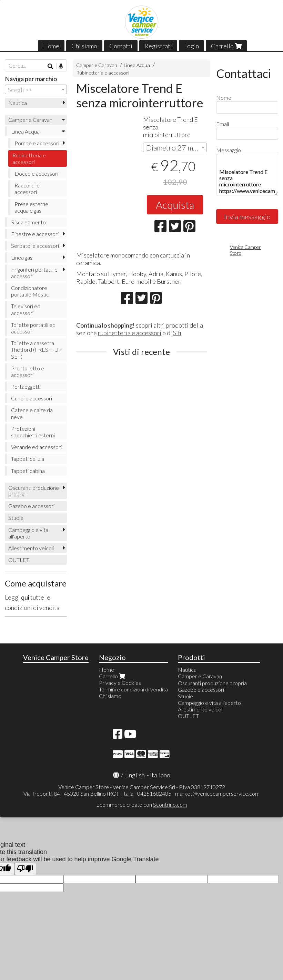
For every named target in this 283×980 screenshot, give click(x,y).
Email (223, 124)
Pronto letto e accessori (28, 371)
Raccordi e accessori (27, 188)
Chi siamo (84, 46)
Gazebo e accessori (31, 506)
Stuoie (16, 518)
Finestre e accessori (35, 234)
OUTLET (19, 560)
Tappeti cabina (28, 471)
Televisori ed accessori (26, 309)
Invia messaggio (247, 216)
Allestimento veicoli (31, 548)
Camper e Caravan (97, 65)
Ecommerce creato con (142, 804)
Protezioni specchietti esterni (33, 432)
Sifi (177, 333)
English (135, 775)
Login (191, 46)
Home (51, 46)
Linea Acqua (137, 65)
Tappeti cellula (28, 459)
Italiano (160, 775)
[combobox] (175, 147)
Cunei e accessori (32, 398)
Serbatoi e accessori (35, 246)
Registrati (158, 46)
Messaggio (229, 150)
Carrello (226, 46)
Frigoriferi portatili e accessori (34, 273)
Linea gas (22, 257)
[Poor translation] (25, 869)
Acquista (175, 205)
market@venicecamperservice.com (217, 793)
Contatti (121, 46)
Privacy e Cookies (120, 683)
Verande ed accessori (36, 447)
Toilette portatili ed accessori (33, 328)
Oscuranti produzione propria (34, 491)
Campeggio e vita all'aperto (28, 533)
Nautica (18, 103)
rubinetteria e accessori (130, 333)
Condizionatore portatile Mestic (30, 291)
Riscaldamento (28, 222)
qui (25, 597)
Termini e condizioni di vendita (133, 689)
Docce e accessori (36, 173)
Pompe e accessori (37, 143)
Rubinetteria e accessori (103, 73)
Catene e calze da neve (32, 413)
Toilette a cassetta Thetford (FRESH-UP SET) (36, 350)
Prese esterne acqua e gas (31, 207)
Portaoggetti (26, 386)
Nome (224, 98)
